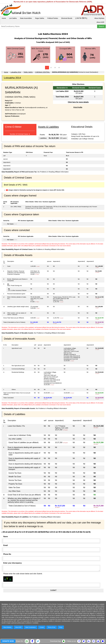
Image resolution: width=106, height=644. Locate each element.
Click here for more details (78, 102)
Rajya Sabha (40, 18)
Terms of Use (52, 627)
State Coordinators (31, 627)
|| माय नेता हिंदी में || (81, 18)
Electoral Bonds (67, 18)
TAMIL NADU (28, 72)
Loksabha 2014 (16, 72)
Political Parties (53, 18)
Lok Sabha (13, 18)
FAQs (61, 627)
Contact (42, 627)
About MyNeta (99, 18)
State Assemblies (26, 18)
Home (4, 18)
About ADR (100, 22)
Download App (55, 641)
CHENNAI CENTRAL (42, 72)
